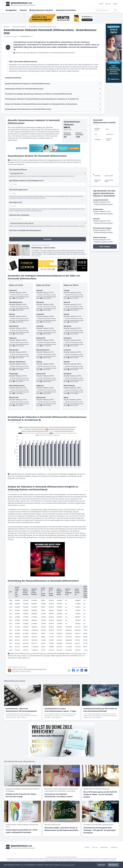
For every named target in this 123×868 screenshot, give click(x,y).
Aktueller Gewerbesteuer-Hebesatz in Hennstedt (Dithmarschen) (28, 84)
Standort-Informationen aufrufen (20, 295)
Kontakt (101, 4)
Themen (23, 10)
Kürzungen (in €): (16, 202)
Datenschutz (104, 847)
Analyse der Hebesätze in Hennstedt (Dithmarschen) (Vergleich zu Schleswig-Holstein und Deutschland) (41, 104)
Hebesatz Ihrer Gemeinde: (19, 215)
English (115, 4)
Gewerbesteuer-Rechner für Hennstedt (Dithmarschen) (24, 89)
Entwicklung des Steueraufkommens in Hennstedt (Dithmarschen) (28, 109)
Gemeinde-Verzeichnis (66, 10)
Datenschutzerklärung (67, 865)
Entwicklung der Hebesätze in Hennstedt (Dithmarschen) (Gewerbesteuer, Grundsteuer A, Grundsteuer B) (42, 99)
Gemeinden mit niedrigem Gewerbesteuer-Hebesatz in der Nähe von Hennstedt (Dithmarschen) (38, 94)
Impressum (114, 847)
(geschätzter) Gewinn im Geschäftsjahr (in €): (26, 180)
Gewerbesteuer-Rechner (41, 10)
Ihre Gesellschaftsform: (18, 170)
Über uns (108, 4)
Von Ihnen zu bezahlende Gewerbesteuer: (25, 230)
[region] (105, 158)
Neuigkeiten (11, 10)
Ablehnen (101, 865)
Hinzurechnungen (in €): (18, 190)
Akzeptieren (113, 865)
